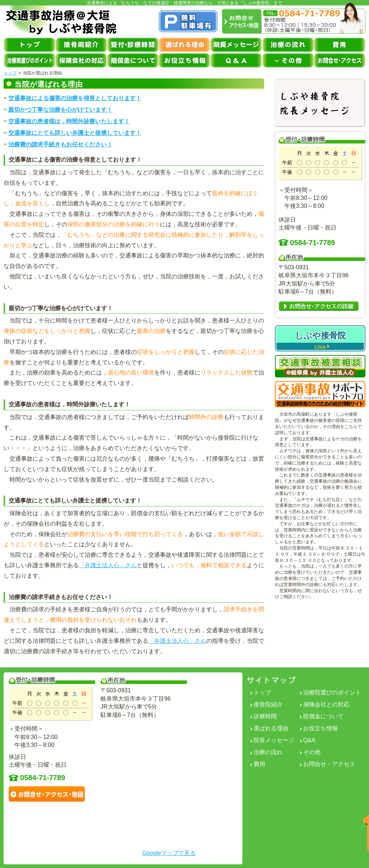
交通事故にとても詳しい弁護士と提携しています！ (75, 133)
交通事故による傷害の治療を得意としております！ (75, 98)
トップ (10, 73)
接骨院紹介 (268, 704)
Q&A (309, 740)
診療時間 (265, 716)
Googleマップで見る (169, 853)
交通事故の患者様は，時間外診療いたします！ (69, 121)
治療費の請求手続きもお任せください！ (60, 145)
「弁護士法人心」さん (108, 565)
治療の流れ (268, 752)
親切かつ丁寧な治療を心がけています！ (60, 110)
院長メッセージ (274, 740)
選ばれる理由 (271, 728)
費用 (259, 764)
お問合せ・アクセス (329, 764)
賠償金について (323, 716)
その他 (312, 752)
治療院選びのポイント (332, 692)
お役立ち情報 (321, 728)
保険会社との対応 (326, 704)
